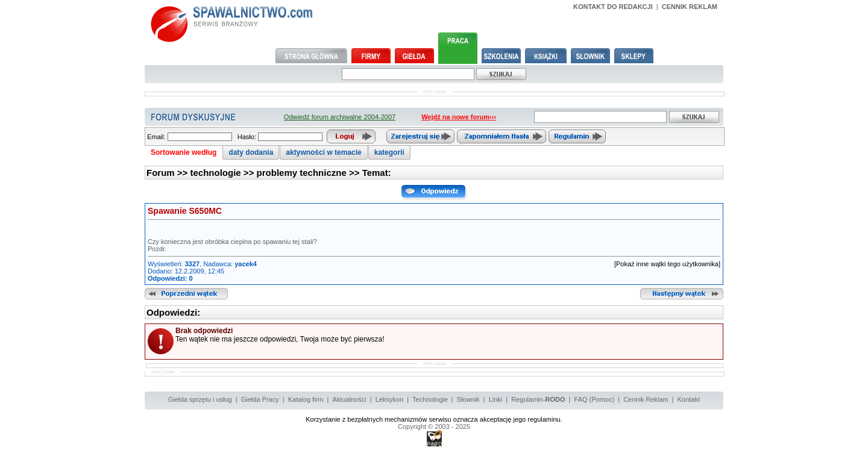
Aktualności (349, 399)
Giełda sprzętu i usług (200, 399)
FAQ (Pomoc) (595, 399)
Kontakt (689, 399)
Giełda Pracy (260, 399)
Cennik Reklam (646, 399)
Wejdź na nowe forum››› (459, 117)
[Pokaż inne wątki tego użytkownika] (667, 264)
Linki (496, 399)
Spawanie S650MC (185, 211)
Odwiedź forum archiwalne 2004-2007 (340, 117)
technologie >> (224, 173)
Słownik (468, 399)
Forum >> (168, 173)
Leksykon (389, 399)
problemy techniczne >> (310, 173)
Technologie (430, 399)
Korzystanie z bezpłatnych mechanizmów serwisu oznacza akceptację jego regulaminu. (434, 419)
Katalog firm (306, 399)
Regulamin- (538, 399)
